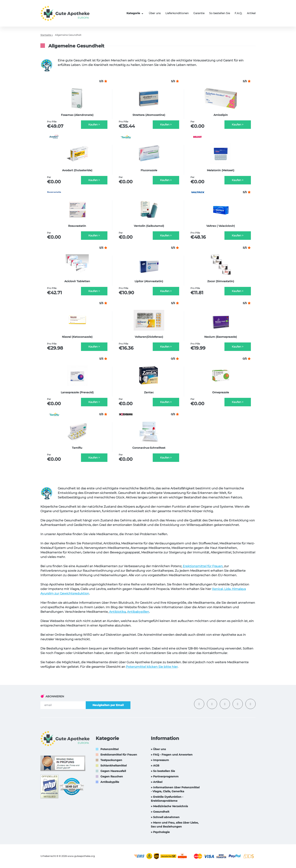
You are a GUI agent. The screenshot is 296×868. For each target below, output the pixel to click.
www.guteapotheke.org (81, 856)
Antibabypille (110, 782)
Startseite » (47, 35)
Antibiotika (117, 612)
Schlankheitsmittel (114, 766)
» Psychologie (160, 832)
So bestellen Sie (220, 13)
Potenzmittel (109, 749)
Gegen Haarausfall (113, 771)
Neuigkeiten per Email (108, 705)
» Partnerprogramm (165, 776)
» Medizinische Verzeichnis (169, 806)
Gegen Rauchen (112, 776)
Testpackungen (111, 760)
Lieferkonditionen (177, 13)
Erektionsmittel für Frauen (203, 566)
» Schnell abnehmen (165, 817)
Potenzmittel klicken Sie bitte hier (152, 667)
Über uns (155, 13)
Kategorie (135, 13)
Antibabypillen (138, 612)
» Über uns (158, 749)
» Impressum (160, 760)
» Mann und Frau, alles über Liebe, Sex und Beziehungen (175, 825)
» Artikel (157, 782)
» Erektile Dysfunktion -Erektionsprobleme (167, 799)
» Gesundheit (160, 812)
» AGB (155, 766)
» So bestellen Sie (163, 771)
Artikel (251, 13)
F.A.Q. (238, 13)
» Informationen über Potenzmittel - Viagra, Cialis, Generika (175, 789)
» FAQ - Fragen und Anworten (172, 755)
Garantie (199, 13)
